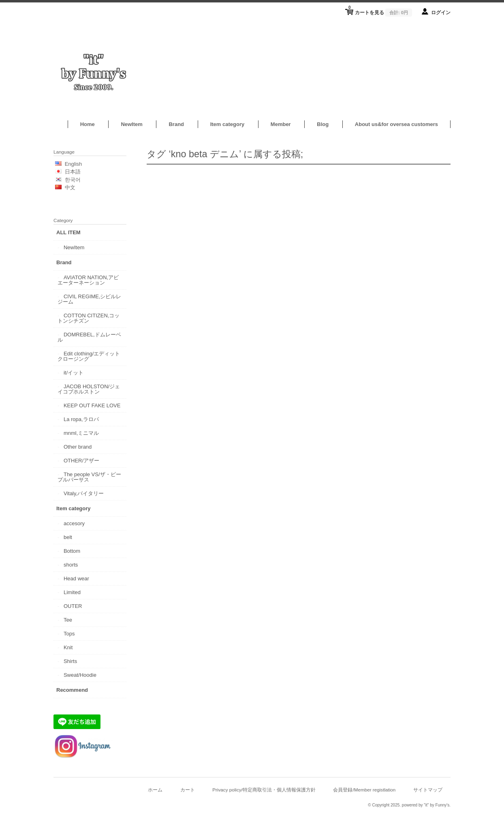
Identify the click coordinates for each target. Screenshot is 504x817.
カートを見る (380, 10)
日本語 (73, 172)
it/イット (74, 373)
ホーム (155, 790)
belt (68, 537)
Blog (323, 124)
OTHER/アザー (81, 461)
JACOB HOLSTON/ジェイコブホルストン (89, 389)
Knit (68, 647)
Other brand (78, 447)
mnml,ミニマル (81, 433)
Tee (68, 620)
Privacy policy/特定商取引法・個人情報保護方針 (264, 790)
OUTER (73, 606)
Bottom (72, 551)
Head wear (76, 579)
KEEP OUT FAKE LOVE (92, 405)
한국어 (73, 180)
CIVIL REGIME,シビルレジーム (90, 299)
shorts (71, 565)
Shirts (70, 661)
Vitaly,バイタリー (84, 493)
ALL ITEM (68, 232)
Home (88, 124)
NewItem (131, 124)
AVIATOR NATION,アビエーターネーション (88, 280)
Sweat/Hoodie (80, 675)
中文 (70, 187)
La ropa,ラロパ (81, 419)
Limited (72, 592)
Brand (176, 124)
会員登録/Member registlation (364, 790)
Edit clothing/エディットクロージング (89, 356)
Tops (69, 634)
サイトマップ (428, 790)
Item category (227, 124)
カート (188, 790)
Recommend (72, 690)
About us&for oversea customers (396, 124)
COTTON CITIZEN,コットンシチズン (89, 318)
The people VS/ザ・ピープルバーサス (89, 477)
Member (281, 124)
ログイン (441, 12)
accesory (74, 523)
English (74, 164)
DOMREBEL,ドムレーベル (89, 337)
